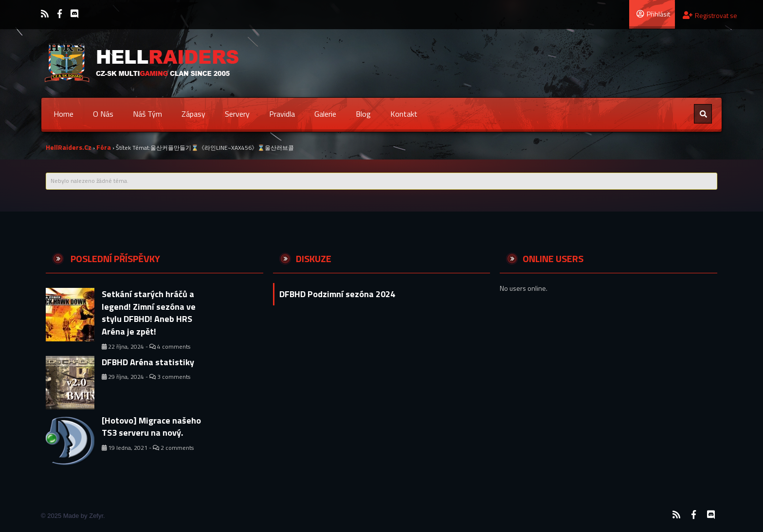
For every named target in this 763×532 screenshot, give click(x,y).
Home (64, 114)
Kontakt (404, 114)
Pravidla (282, 114)
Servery (237, 114)
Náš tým (147, 114)
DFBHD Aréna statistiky (148, 362)
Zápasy (193, 114)
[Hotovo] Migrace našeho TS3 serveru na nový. (151, 427)
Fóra (104, 147)
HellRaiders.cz (69, 147)
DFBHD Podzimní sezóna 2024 (337, 294)
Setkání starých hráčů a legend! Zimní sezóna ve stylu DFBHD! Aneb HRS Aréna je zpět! (149, 313)
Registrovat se (710, 15)
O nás (103, 114)
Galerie (325, 114)
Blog (363, 114)
